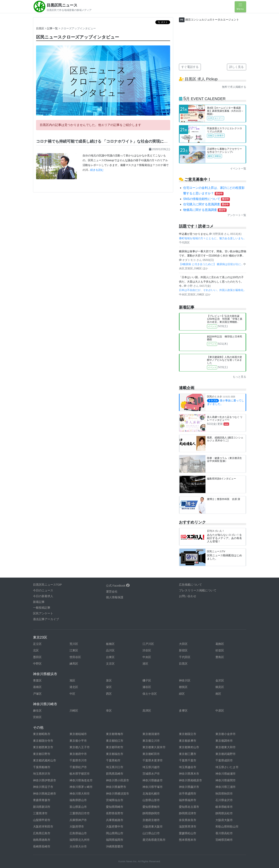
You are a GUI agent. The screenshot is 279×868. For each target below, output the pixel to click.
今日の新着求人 (43, 596)
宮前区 (37, 717)
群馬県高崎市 (115, 774)
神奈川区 (185, 680)
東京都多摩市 (188, 741)
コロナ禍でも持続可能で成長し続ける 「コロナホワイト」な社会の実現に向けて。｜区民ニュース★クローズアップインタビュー (148, 141)
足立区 (37, 644)
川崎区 (74, 711)
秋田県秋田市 (224, 794)
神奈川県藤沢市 (189, 787)
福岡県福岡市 (115, 840)
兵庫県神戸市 (78, 820)
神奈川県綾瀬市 (226, 774)
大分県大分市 (78, 846)
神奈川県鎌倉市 (153, 780)
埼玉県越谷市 (188, 767)
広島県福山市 (78, 833)
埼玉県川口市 (115, 767)
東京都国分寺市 (43, 741)
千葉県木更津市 (153, 760)
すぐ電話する (190, 67)
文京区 (110, 664)
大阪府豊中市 (115, 826)
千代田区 (185, 657)
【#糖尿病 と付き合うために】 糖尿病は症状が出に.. (211, 264)
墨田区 (37, 657)
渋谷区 (147, 650)
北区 (36, 650)
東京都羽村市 (115, 747)
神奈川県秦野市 (116, 787)
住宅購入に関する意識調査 (206, 204)
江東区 (74, 650)
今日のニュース (43, 590)
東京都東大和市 (226, 747)
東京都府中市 (78, 754)
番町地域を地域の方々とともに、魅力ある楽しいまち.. (212, 238)
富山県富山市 (78, 807)
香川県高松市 (224, 833)
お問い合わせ (188, 596)
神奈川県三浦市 (226, 787)
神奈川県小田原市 (118, 780)
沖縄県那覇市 (115, 846)
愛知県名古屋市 (189, 807)
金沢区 (220, 680)
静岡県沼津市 (188, 813)
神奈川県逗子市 (43, 787)
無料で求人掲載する (234, 87)
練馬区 (74, 664)
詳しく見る (236, 67)
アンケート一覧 (237, 215)
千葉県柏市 (113, 760)
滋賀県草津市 (188, 826)
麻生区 (37, 711)
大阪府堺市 (77, 826)
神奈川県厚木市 (189, 774)
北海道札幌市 (151, 794)
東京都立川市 (151, 741)
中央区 (147, 657)
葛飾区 (220, 644)
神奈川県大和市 (80, 794)
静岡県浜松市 (224, 813)
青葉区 (37, 680)
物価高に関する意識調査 (205, 210)
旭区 (72, 680)
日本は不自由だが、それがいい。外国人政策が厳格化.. (212, 290)
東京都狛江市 (115, 741)
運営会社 (112, 591)
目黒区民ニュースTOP (48, 585)
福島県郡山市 (78, 800)
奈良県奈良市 (188, 820)
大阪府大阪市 (224, 820)
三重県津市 (40, 813)
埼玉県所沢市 (42, 774)
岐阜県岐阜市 (224, 807)
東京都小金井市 (226, 734)
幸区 (109, 711)
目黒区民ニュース (62, 5)
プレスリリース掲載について (198, 590)
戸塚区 (37, 694)
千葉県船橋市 (42, 767)
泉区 (109, 680)
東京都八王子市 (80, 747)
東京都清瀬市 (151, 734)
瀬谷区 (147, 687)
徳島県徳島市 (42, 840)
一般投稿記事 (42, 608)
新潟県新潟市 (42, 807)
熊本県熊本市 (188, 840)
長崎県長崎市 (42, 846)
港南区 (37, 687)
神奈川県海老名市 (81, 780)
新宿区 (183, 650)
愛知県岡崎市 (115, 807)
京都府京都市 (151, 820)
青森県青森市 (42, 800)
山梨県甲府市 (42, 820)
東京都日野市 (42, 754)
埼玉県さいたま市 (227, 767)
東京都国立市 (188, 734)
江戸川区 (148, 644)
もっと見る (239, 377)
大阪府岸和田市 (43, 826)
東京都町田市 (151, 754)
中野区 (37, 664)
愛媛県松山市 (188, 833)
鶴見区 (220, 687)
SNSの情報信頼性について (207, 199)
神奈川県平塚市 (153, 787)
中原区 (220, 711)
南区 (218, 694)
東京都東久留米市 (154, 747)
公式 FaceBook (118, 586)
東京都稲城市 (78, 734)
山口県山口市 (151, 833)
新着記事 (39, 602)
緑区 (182, 694)
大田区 (183, 644)
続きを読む (97, 170)
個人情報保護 (115, 597)
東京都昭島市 (42, 734)
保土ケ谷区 (150, 694)
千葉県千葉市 (188, 760)
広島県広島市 (42, 833)
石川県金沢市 (224, 800)
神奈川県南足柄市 (45, 794)
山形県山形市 (151, 800)
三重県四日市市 (80, 813)
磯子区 (147, 680)
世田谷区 (75, 657)
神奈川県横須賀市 (118, 794)
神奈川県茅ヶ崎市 (81, 787)
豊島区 (220, 657)
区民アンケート (43, 613)
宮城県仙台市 (115, 800)
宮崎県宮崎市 (224, 840)
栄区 (109, 687)
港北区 (74, 687)
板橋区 (110, 644)
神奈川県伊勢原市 (45, 780)
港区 (145, 664)
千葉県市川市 (78, 760)
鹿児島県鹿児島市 (154, 840)
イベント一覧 (238, 169)
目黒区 (40, 28)
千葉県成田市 (224, 760)
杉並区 (220, 650)
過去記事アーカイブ (46, 619)
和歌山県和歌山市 (227, 826)
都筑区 (183, 687)
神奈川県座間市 (226, 780)
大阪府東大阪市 (153, 826)
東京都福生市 (115, 754)
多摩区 (183, 711)
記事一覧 (52, 28)
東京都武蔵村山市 (45, 760)
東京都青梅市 (115, 734)
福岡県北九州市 (80, 840)
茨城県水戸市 (151, 774)
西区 (109, 694)
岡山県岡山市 (115, 833)
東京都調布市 (224, 741)
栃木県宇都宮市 (80, 774)
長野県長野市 (115, 813)
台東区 (110, 657)
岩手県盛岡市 (188, 794)
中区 (72, 694)
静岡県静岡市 (151, 813)
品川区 (110, 650)
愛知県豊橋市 (151, 807)
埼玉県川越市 (151, 767)
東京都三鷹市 (188, 754)
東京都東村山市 (189, 747)
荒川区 (74, 644)
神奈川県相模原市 (190, 780)
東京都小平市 (78, 741)
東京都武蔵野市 (226, 754)
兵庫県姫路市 (115, 820)
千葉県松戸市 (78, 767)
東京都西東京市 (43, 747)
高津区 (147, 711)
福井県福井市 (188, 800)
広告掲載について (190, 585)
